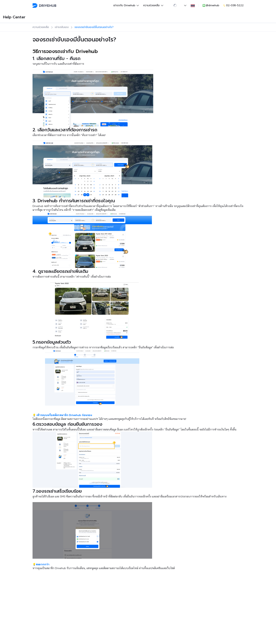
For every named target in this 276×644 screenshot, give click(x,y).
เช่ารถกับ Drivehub (126, 5)
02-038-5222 (233, 5)
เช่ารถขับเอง (62, 27)
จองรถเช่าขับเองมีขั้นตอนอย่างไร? (94, 27)
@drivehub (211, 5)
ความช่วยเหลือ (154, 5)
